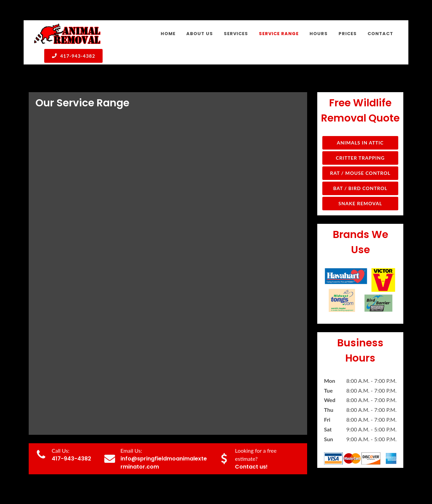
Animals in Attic (360, 98)
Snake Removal (360, 159)
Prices (368, 483)
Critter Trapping (360, 113)
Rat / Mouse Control (360, 128)
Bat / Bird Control (360, 144)
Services (285, 483)
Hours (347, 483)
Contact (392, 483)
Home (233, 483)
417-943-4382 (73, 56)
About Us (258, 483)
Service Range (317, 483)
